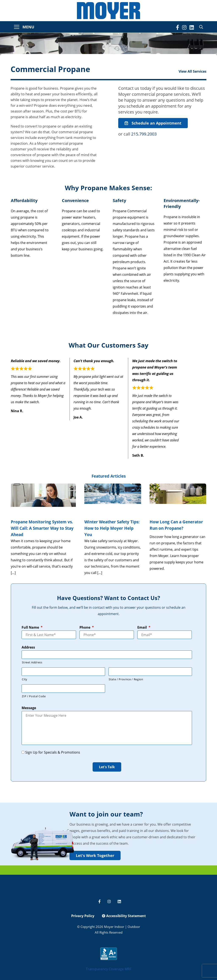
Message (29, 708)
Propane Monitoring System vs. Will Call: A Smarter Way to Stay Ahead (42, 528)
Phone (87, 627)
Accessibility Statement (124, 916)
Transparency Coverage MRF (109, 969)
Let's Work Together (95, 855)
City (25, 679)
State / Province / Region (126, 679)
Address (28, 647)
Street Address (32, 662)
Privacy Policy (83, 916)
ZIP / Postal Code (34, 696)
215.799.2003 (144, 134)
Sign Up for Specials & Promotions (53, 752)
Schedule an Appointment (153, 123)
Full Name (32, 627)
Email (144, 627)
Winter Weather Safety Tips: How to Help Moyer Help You (112, 528)
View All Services (193, 71)
